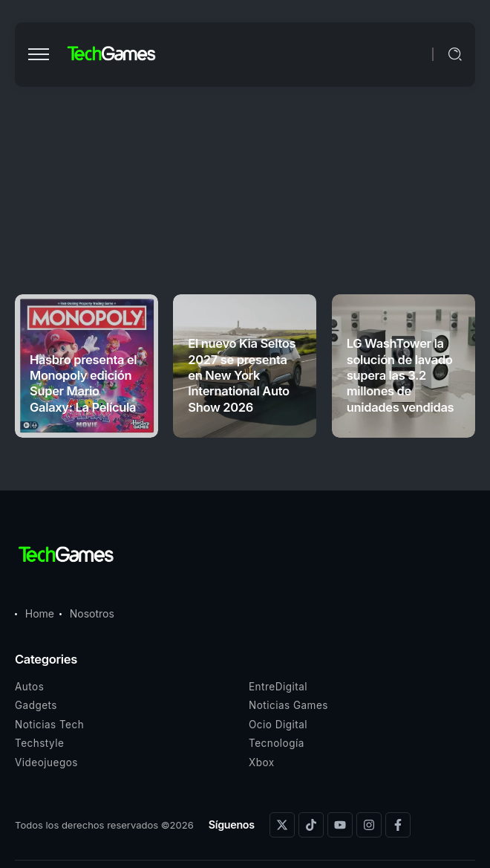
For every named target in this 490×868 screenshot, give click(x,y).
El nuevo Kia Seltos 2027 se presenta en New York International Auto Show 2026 (242, 375)
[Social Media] (282, 825)
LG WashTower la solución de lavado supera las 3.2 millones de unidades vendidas (401, 375)
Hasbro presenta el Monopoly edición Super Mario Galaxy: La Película (83, 383)
